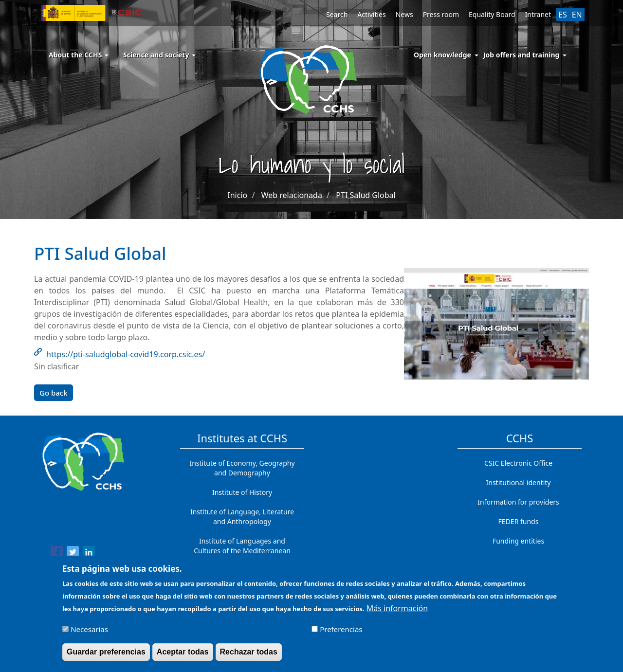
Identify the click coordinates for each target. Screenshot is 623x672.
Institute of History (242, 492)
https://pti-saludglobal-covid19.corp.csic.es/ (126, 354)
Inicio (237, 195)
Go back (54, 393)
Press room (441, 14)
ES (563, 15)
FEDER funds (519, 521)
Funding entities (518, 541)
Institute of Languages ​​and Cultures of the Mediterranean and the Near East (242, 551)
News (404, 14)
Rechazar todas (249, 656)
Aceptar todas (183, 656)
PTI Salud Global (366, 195)
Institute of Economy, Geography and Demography (242, 468)
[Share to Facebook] (57, 554)
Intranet (538, 14)
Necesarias (89, 634)
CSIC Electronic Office (518, 463)
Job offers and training (522, 55)
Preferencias (341, 634)
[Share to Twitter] (73, 554)
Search (337, 14)
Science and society (159, 55)
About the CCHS (79, 55)
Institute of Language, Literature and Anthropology (242, 517)
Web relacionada (292, 195)
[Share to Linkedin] (89, 554)
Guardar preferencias (106, 656)
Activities (371, 14)
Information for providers (518, 502)
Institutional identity (519, 482)
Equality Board (492, 14)
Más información (397, 613)
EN (577, 15)
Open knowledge (442, 55)
